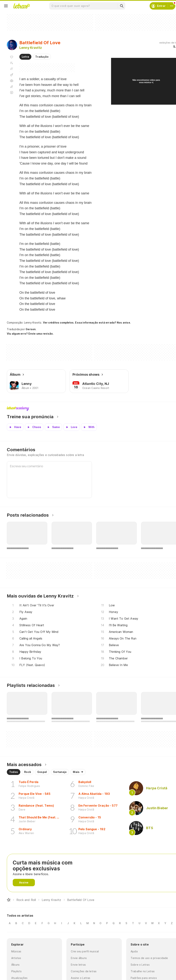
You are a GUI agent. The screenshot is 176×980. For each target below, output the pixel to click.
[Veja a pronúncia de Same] (53, 427)
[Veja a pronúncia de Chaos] (34, 427)
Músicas (16, 951)
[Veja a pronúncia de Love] (71, 427)
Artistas (16, 958)
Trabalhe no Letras (143, 971)
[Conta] (172, 6)
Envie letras (78, 965)
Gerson (31, 329)
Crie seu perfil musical (85, 951)
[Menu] (6, 6)
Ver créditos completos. (59, 323)
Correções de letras (84, 971)
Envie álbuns (79, 958)
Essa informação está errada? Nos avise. (103, 323)
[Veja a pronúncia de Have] (15, 427)
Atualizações (19, 978)
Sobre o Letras (140, 965)
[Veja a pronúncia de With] (89, 427)
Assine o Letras (81, 978)
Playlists (16, 971)
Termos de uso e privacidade (149, 958)
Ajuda (134, 951)
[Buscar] (122, 6)
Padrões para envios (144, 978)
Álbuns (15, 965)
